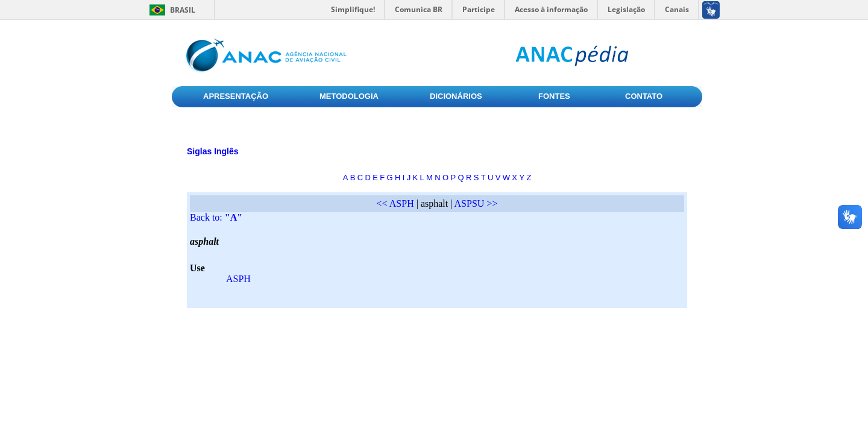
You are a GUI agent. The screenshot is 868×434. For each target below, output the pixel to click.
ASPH (238, 279)
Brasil (183, 10)
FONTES (554, 96)
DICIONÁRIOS (456, 96)
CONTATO (644, 96)
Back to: (216, 217)
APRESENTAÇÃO (236, 96)
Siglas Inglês (213, 151)
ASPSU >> (476, 203)
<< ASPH (395, 203)
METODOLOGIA (349, 96)
